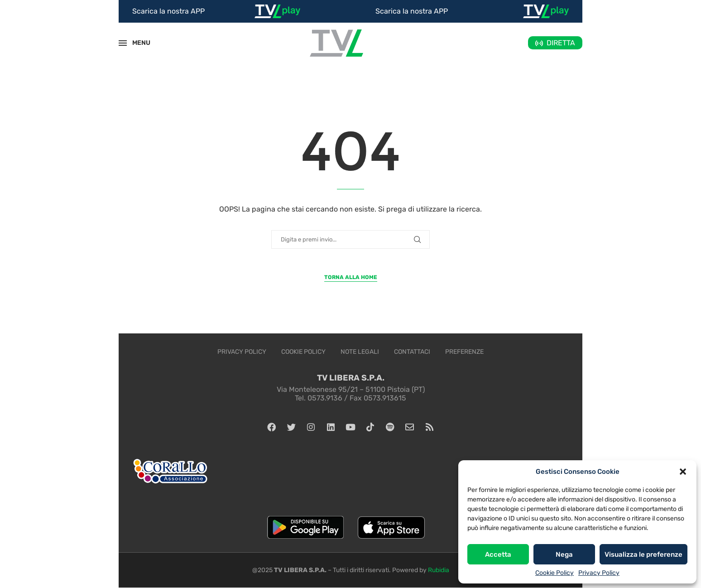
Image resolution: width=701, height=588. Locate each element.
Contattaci (412, 352)
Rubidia (439, 571)
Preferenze (464, 352)
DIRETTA (561, 43)
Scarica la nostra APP (168, 11)
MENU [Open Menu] (136, 43)
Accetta (498, 554)
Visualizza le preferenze (643, 554)
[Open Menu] (123, 43)
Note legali (360, 352)
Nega (564, 554)
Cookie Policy (555, 573)
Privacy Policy (599, 573)
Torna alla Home (351, 277)
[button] (683, 472)
